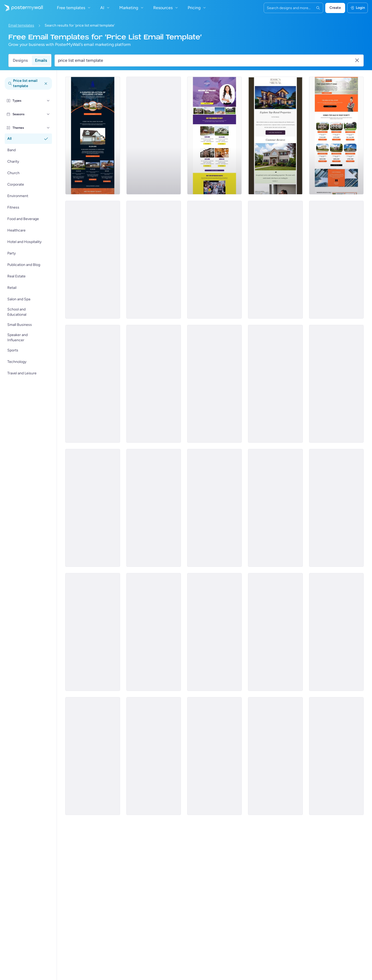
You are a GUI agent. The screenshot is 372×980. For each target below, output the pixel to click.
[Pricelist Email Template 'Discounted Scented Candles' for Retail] (275, 508)
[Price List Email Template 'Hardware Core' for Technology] (214, 632)
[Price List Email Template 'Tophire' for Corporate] (214, 260)
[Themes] (48, 128)
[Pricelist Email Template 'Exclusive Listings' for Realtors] (93, 136)
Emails (41, 60)
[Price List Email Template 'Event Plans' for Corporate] (275, 260)
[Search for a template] (206, 60)
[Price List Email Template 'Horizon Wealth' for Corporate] (275, 756)
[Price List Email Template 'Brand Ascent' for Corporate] (336, 632)
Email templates (21, 25)
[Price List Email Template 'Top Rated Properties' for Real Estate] (275, 136)
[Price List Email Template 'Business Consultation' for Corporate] (336, 756)
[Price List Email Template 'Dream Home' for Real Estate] (93, 260)
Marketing (132, 8)
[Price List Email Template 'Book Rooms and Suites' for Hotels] (336, 508)
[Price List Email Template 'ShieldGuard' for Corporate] (275, 632)
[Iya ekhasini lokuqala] (21, 8)
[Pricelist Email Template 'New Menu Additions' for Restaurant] (214, 508)
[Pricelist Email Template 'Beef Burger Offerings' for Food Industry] (93, 384)
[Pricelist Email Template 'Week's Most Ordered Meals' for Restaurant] (214, 384)
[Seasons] (48, 114)
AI (105, 8)
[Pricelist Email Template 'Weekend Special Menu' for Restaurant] (154, 384)
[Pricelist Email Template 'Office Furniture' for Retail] (154, 508)
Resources (166, 8)
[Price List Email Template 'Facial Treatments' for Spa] (93, 756)
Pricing (197, 8)
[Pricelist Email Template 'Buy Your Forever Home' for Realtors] (154, 136)
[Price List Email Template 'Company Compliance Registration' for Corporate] (336, 260)
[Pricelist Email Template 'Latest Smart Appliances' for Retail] (93, 508)
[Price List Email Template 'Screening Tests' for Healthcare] (154, 756)
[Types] (48, 101)
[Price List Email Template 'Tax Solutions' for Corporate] (154, 632)
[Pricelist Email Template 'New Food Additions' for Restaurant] (275, 384)
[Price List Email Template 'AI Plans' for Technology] (214, 756)
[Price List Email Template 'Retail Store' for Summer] (93, 632)
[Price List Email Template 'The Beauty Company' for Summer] (336, 384)
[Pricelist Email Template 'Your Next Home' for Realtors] (214, 136)
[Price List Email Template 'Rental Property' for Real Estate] (154, 260)
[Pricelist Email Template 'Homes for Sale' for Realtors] (336, 136)
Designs (20, 60)
